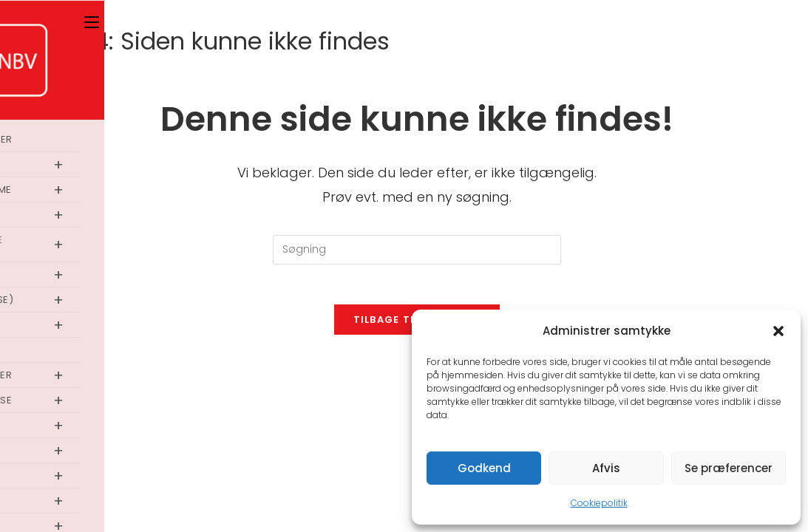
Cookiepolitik (599, 503)
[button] (778, 331)
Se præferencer (729, 468)
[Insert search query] (417, 250)
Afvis (606, 468)
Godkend (484, 468)
